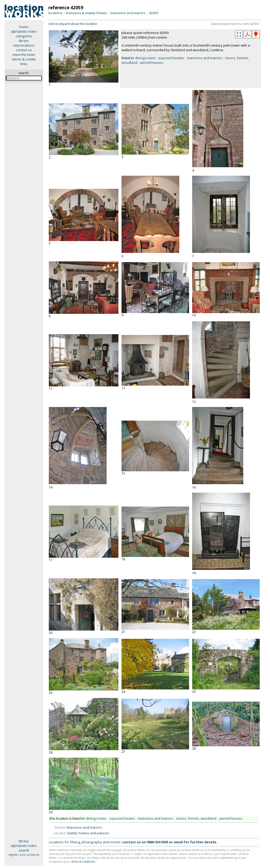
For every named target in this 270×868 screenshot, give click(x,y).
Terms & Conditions (83, 861)
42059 (153, 13)
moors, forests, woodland (196, 818)
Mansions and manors (84, 827)
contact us (24, 50)
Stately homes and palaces (88, 833)
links (24, 64)
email (178, 842)
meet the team (24, 55)
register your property (24, 854)
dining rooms (145, 58)
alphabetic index (24, 31)
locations (55, 13)
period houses (152, 63)
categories (24, 36)
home (24, 27)
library (24, 41)
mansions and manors (128, 13)
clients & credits (24, 59)
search (24, 850)
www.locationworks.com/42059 (235, 24)
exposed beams (171, 58)
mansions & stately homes (86, 13)
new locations (24, 45)
